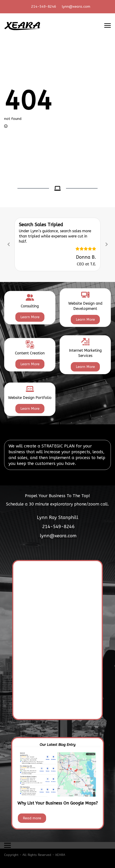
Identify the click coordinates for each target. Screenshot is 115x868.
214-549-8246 (44, 6)
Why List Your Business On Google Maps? (58, 803)
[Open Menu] (108, 26)
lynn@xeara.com (76, 6)
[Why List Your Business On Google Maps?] (58, 774)
